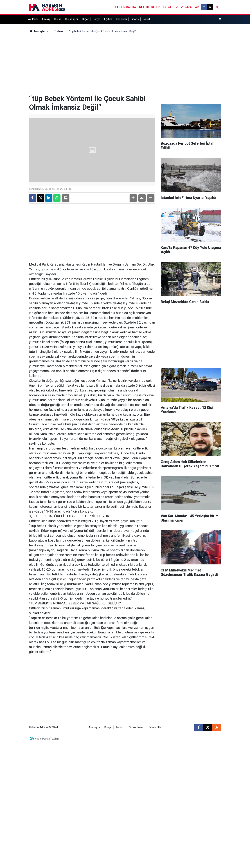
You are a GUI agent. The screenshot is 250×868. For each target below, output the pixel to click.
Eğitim (108, 19)
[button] (133, 198)
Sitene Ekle (155, 727)
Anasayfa (37, 31)
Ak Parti (33, 19)
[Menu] (220, 19)
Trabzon (59, 31)
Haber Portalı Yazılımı (47, 739)
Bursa (58, 19)
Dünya (96, 19)
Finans (135, 19)
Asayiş (46, 19)
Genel (146, 19)
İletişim (120, 727)
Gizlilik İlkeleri (137, 727)
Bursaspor (72, 19)
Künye (108, 727)
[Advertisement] (125, 64)
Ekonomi (121, 19)
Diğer (85, 19)
